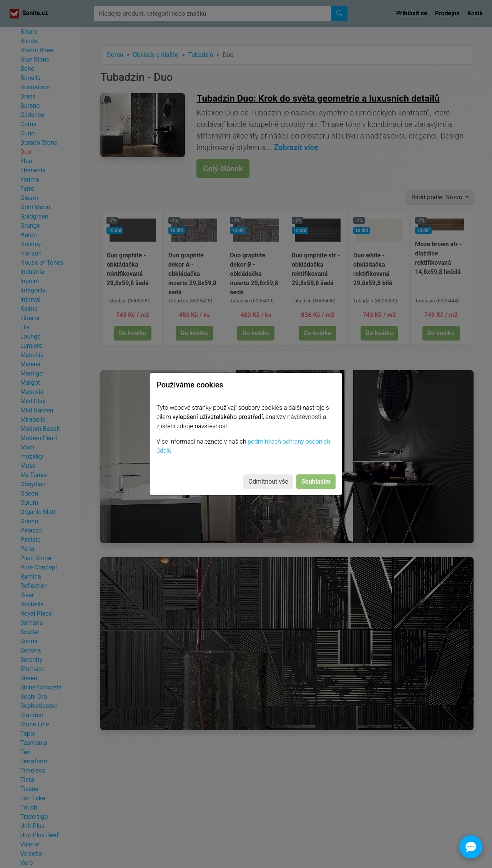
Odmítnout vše (268, 482)
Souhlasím (316, 482)
